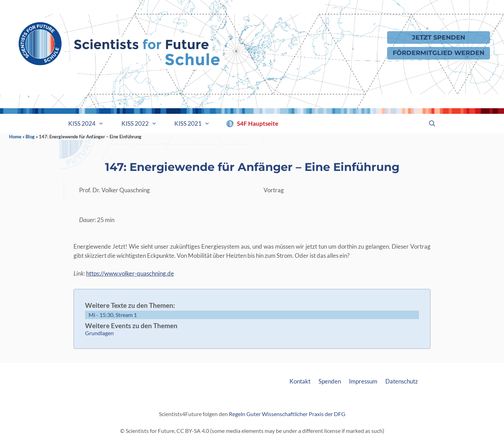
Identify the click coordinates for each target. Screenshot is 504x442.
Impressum (363, 381)
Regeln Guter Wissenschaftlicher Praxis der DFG (287, 414)
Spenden (330, 381)
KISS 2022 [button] (144, 124)
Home (15, 137)
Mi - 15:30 (101, 315)
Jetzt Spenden (439, 37)
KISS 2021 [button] (197, 124)
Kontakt (300, 381)
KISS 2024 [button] (90, 124)
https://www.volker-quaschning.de (130, 273)
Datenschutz (402, 381)
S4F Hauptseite (258, 123)
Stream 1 (126, 315)
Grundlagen (99, 333)
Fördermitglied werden (439, 53)
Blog (30, 137)
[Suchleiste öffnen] (432, 124)
